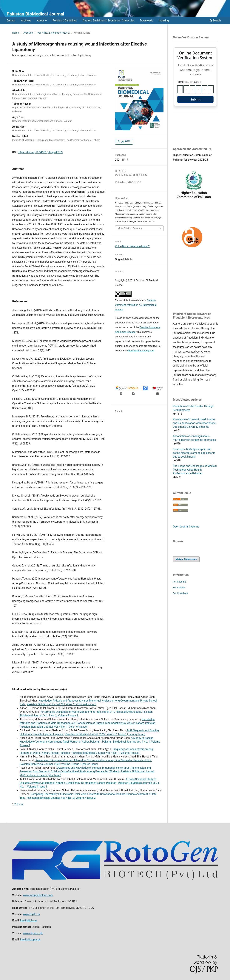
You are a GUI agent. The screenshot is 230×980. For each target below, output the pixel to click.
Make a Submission (186, 559)
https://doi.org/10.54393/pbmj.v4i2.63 (40, 152)
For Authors (179, 587)
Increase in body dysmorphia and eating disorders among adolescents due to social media (194, 453)
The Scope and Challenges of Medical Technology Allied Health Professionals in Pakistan (195, 470)
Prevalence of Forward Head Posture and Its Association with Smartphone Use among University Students (194, 423)
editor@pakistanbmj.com (141, 351)
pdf (125, 141)
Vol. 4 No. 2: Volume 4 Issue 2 (53, 33)
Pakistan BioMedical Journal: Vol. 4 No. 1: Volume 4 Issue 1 (61, 704)
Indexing (164, 21)
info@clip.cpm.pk (30, 940)
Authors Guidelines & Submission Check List (108, 21)
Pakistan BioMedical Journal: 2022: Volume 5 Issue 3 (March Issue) (59, 764)
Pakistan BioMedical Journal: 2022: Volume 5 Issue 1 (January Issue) (105, 734)
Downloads (146, 21)
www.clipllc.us (31, 914)
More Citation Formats (130, 228)
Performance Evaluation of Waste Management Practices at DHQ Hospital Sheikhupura (91, 712)
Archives (26, 21)
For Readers (180, 582)
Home (16, 33)
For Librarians (180, 593)
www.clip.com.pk (33, 933)
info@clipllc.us (29, 920)
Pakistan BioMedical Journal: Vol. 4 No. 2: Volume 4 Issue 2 (61, 798)
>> (22, 804)
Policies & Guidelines (65, 21)
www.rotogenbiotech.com (38, 895)
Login (220, 3)
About (41, 21)
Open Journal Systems (186, 527)
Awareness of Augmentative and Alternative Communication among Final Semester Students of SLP (94, 760)
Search (215, 21)
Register (209, 3)
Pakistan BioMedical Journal (35, 14)
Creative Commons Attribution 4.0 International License (136, 305)
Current (11, 21)
